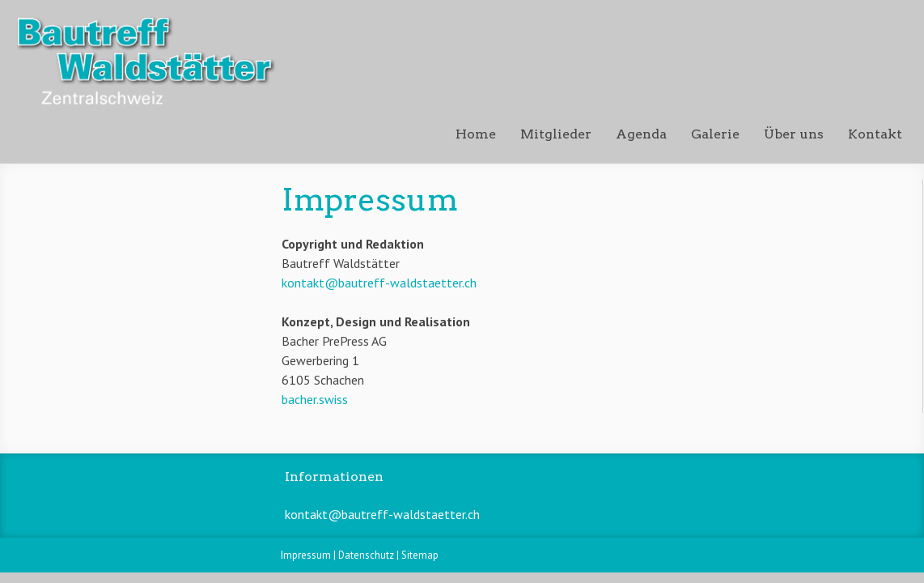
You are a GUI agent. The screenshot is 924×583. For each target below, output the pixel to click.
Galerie (715, 134)
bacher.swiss (315, 399)
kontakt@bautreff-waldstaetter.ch (379, 283)
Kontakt (875, 134)
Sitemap (420, 555)
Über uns (794, 134)
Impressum (306, 555)
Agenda (641, 134)
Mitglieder (556, 134)
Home (476, 134)
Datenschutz (366, 555)
